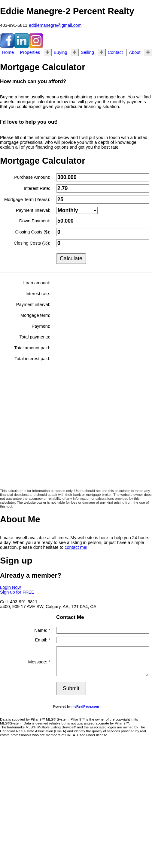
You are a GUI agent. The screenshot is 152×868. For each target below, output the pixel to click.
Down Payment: (35, 221)
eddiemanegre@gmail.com (55, 25)
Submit (71, 688)
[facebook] (7, 46)
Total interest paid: (32, 359)
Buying (61, 52)
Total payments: (35, 337)
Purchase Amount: (32, 177)
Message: (38, 662)
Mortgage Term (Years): (27, 199)
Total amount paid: (32, 348)
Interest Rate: (37, 188)
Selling (87, 52)
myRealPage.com (85, 706)
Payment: (41, 326)
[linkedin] (22, 46)
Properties (30, 52)
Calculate (71, 258)
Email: (42, 640)
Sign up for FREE (17, 592)
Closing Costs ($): (33, 232)
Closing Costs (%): (32, 243)
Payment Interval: (33, 210)
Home (8, 52)
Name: (41, 630)
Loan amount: (37, 283)
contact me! (76, 547)
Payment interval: (33, 304)
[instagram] (36, 46)
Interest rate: (38, 294)
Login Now (10, 587)
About (135, 52)
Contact (115, 52)
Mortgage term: (35, 315)
